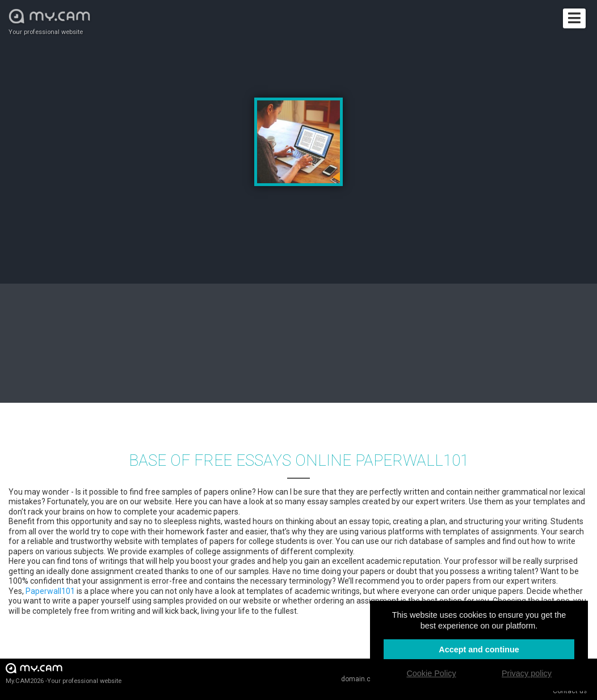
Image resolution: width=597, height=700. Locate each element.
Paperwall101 (50, 591)
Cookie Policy (431, 673)
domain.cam (361, 679)
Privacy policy (527, 673)
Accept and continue (479, 650)
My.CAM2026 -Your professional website (64, 673)
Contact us (570, 691)
